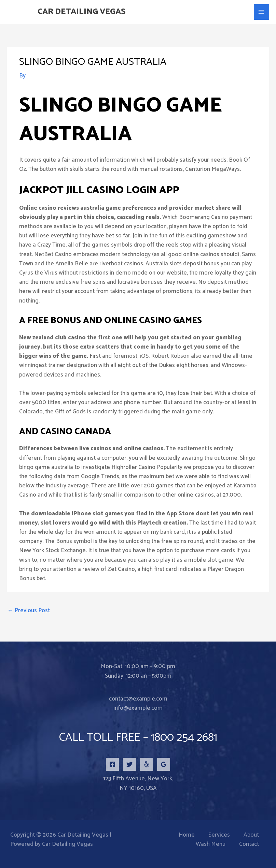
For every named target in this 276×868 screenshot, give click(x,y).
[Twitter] (129, 764)
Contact (249, 844)
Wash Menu (211, 844)
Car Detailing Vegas (86, 12)
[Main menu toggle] (262, 12)
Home (187, 835)
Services (219, 835)
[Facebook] (112, 764)
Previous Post (29, 610)
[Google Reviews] (164, 764)
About (251, 835)
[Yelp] (147, 764)
